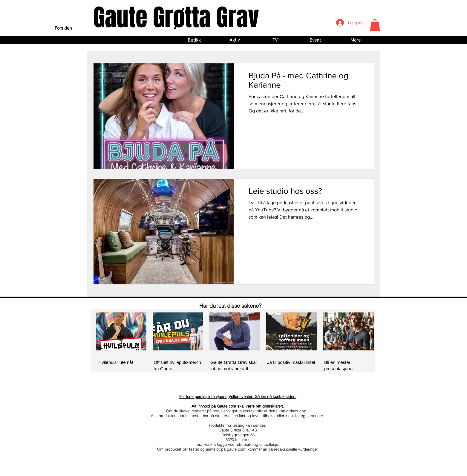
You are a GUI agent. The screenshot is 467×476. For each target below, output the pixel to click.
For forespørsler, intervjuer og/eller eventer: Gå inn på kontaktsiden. (238, 396)
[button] (375, 25)
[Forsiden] (63, 28)
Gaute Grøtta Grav (176, 17)
